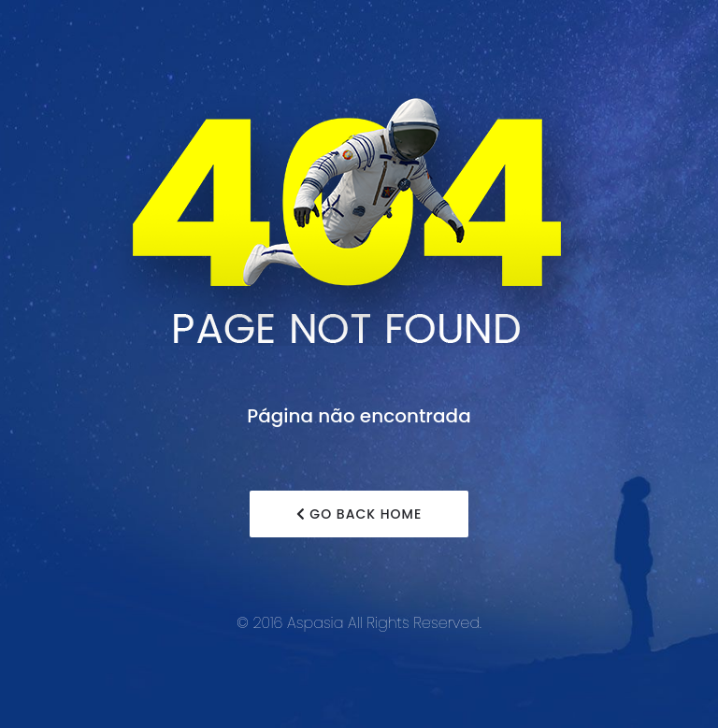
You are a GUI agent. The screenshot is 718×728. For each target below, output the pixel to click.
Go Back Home (359, 514)
